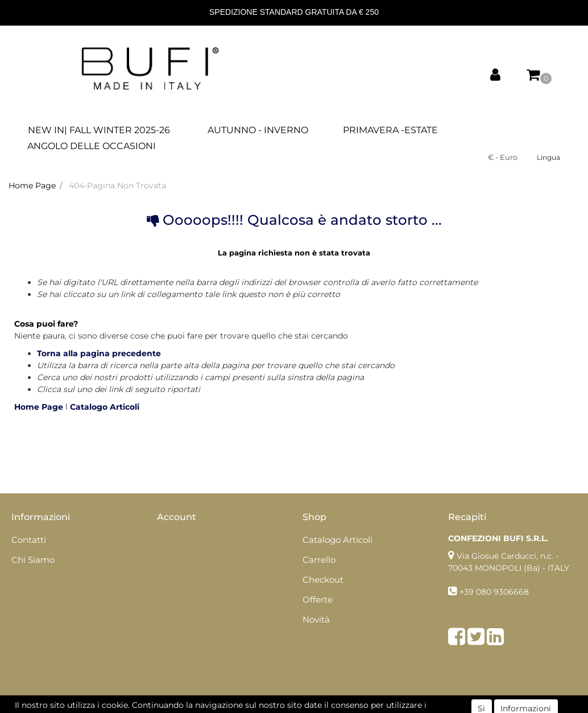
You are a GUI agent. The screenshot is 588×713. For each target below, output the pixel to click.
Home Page (32, 186)
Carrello (319, 560)
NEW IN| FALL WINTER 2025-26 (99, 130)
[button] (495, 75)
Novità (316, 619)
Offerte (318, 599)
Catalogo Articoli (105, 407)
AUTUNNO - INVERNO (258, 130)
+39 (468, 592)
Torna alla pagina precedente (99, 353)
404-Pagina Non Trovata (117, 186)
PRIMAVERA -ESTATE (390, 130)
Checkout (323, 580)
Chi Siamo (33, 560)
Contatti (29, 540)
